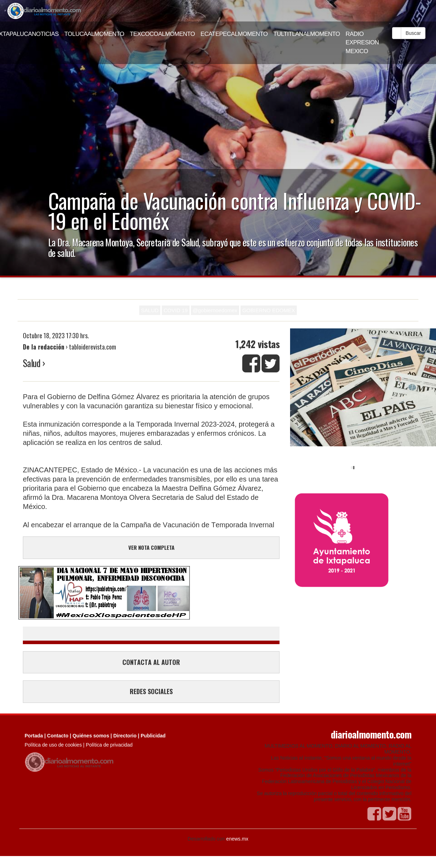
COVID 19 (175, 310)
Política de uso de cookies (53, 745)
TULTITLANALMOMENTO (307, 34)
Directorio (125, 736)
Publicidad (153, 736)
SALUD (150, 310)
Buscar (413, 33)
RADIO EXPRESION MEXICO (362, 43)
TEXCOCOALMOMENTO (162, 34)
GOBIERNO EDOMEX (269, 310)
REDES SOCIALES (151, 691)
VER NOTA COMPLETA (151, 547)
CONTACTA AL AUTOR (151, 662)
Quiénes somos (91, 736)
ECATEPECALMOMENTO (234, 34)
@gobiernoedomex (215, 310)
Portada (34, 736)
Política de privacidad (109, 745)
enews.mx (237, 839)
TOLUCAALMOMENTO (94, 34)
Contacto (58, 736)
